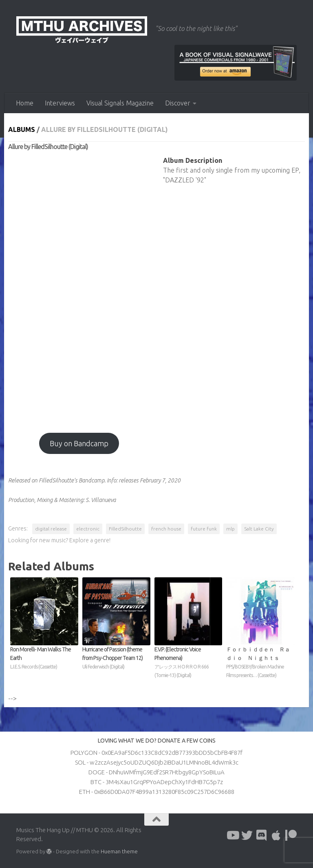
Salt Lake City (259, 529)
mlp (230, 529)
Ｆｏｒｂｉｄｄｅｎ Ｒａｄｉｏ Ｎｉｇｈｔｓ (260, 663)
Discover (178, 103)
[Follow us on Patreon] (291, 835)
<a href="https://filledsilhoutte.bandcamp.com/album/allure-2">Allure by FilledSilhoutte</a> (79, 288)
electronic (88, 529)
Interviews (60, 103)
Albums (22, 129)
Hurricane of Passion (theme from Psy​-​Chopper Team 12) (116, 659)
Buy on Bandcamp (79, 443)
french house (166, 529)
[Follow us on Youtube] (232, 835)
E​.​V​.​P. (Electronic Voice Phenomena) (188, 663)
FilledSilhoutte (125, 529)
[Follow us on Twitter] (247, 835)
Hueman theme (119, 851)
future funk (204, 529)
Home (25, 103)
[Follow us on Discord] (262, 835)
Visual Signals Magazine (120, 103)
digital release (51, 529)
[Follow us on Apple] (276, 835)
